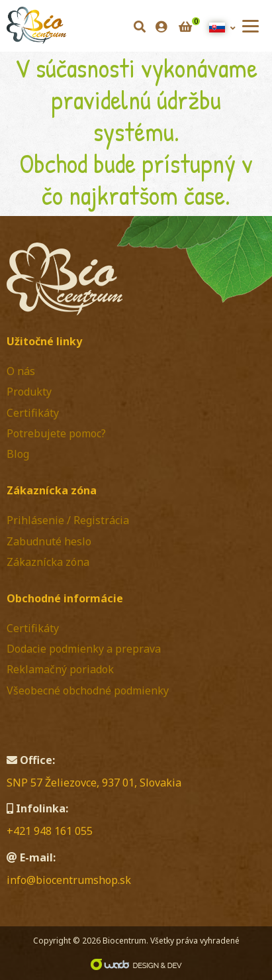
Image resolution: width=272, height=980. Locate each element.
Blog (18, 454)
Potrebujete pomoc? (56, 433)
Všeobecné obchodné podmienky (88, 690)
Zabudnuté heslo (49, 541)
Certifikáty (33, 413)
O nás (21, 371)
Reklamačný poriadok (60, 669)
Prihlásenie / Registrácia (68, 520)
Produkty (29, 392)
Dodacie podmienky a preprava (84, 649)
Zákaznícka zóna (48, 562)
